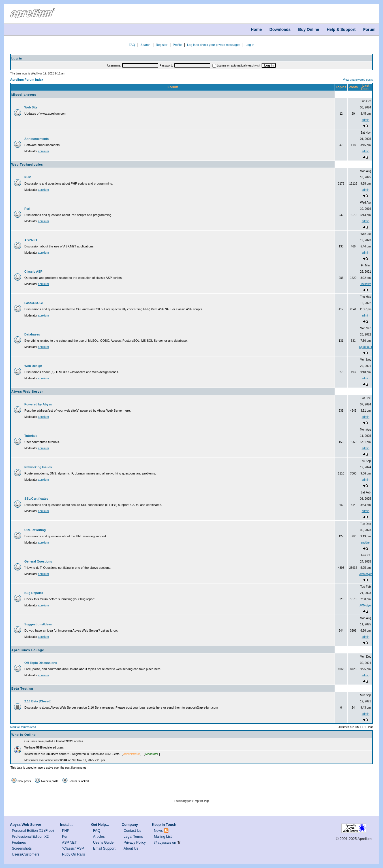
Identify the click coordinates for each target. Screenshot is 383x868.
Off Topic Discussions (41, 663)
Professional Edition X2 (30, 837)
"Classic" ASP (73, 848)
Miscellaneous (24, 95)
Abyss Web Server (27, 392)
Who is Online (23, 735)
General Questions (38, 561)
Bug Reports (34, 593)
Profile (177, 45)
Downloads (280, 29)
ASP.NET (31, 240)
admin (366, 120)
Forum (369, 29)
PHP (28, 177)
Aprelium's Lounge (28, 650)
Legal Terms (133, 837)
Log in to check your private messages (214, 45)
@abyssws (163, 843)
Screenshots (22, 848)
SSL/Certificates (36, 499)
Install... (67, 825)
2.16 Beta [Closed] (38, 701)
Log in (250, 45)
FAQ (132, 45)
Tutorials (31, 436)
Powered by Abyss (38, 404)
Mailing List (163, 837)
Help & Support (341, 29)
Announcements (37, 139)
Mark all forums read (23, 727)
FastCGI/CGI (34, 303)
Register (161, 45)
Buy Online (309, 29)
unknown (365, 284)
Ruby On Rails (73, 854)
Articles (99, 837)
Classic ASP (33, 271)
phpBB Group (202, 801)
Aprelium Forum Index (27, 80)
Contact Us (132, 831)
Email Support (104, 848)
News (159, 831)
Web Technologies (27, 164)
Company (130, 825)
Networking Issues (38, 467)
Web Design (33, 366)
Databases (32, 334)
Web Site (31, 107)
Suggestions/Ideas (38, 624)
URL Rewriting (35, 530)
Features (19, 843)
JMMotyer (365, 574)
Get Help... (100, 825)
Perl (27, 209)
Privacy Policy (135, 843)
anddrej (366, 543)
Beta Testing (22, 689)
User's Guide (103, 843)
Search (145, 45)
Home (256, 29)
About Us (131, 848)
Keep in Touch (164, 825)
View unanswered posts (358, 80)
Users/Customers (26, 854)
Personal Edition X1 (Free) (33, 831)
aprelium (43, 151)
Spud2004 (365, 347)
